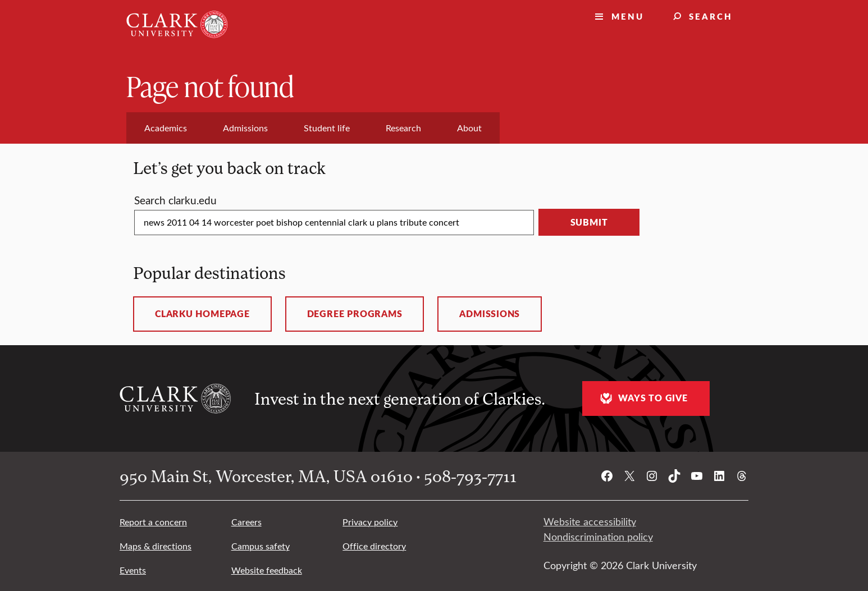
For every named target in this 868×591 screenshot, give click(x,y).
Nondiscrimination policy (598, 537)
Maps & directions (156, 546)
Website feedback (267, 570)
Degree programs (355, 314)
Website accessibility (590, 521)
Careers (246, 522)
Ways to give (642, 398)
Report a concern (153, 522)
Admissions (490, 314)
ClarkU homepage (202, 314)
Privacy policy (370, 522)
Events (133, 570)
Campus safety (261, 546)
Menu (628, 16)
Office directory (374, 546)
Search (711, 16)
